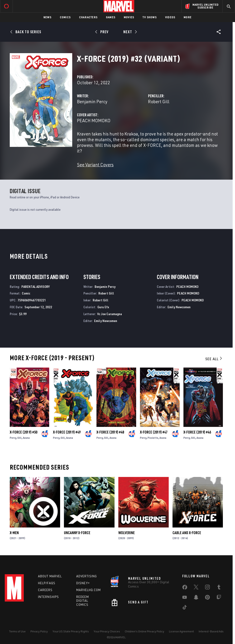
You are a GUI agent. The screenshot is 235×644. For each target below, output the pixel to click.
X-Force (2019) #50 (24, 432)
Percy (13, 438)
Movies (129, 17)
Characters (88, 17)
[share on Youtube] (185, 598)
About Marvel (50, 576)
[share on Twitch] (219, 598)
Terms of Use (17, 631)
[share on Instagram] (207, 588)
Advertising (87, 576)
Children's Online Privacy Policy (144, 631)
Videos (170, 17)
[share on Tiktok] (185, 608)
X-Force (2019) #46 (197, 432)
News (47, 17)
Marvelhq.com (89, 590)
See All (214, 359)
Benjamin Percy (92, 101)
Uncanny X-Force (77, 533)
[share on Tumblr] (219, 588)
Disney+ (83, 583)
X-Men (14, 533)
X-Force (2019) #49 (67, 432)
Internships (48, 597)
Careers (45, 590)
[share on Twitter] (196, 588)
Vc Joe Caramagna (110, 314)
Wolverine (127, 533)
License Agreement (181, 631)
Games (111, 17)
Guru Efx (103, 307)
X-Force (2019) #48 (110, 432)
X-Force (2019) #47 (154, 432)
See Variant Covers (95, 165)
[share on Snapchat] (196, 598)
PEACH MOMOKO (94, 120)
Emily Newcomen (106, 321)
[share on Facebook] (185, 588)
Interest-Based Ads (211, 631)
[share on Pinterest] (207, 598)
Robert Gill (159, 101)
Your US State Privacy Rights (71, 631)
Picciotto (153, 438)
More (188, 17)
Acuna (26, 438)
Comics (65, 17)
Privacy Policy (39, 631)
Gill (19, 438)
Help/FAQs (47, 583)
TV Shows (150, 17)
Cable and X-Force (187, 533)
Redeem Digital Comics (83, 601)
